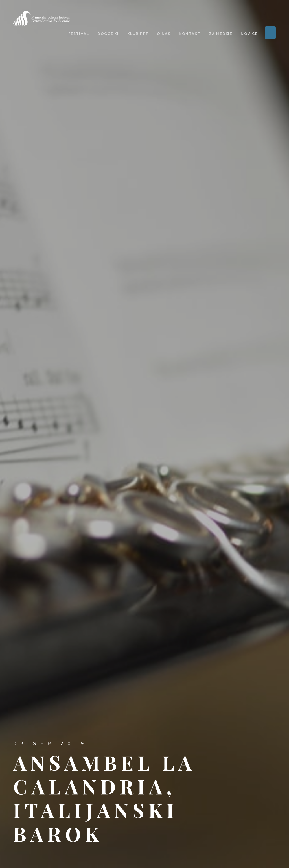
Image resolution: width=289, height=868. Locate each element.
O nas (164, 34)
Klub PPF (138, 34)
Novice (249, 34)
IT (270, 33)
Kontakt (190, 34)
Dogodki (108, 34)
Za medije (221, 34)
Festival (79, 34)
